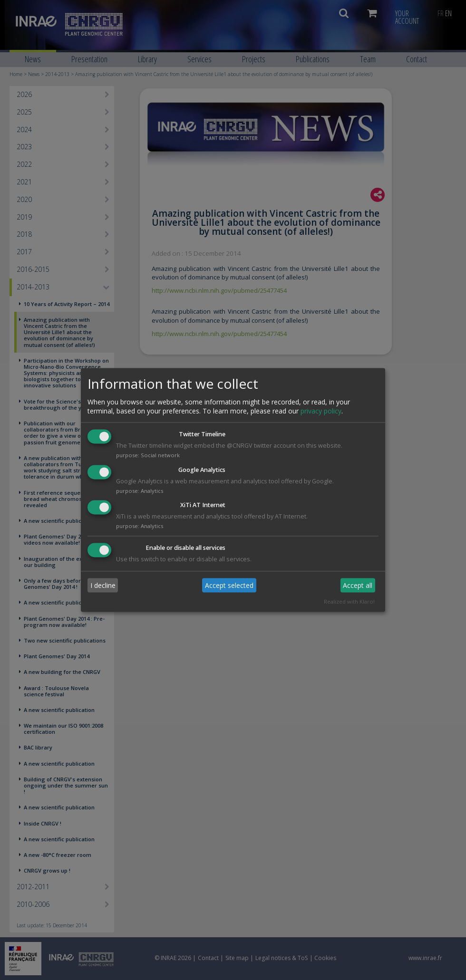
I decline (103, 585)
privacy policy (321, 411)
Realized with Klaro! (349, 602)
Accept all (358, 585)
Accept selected (229, 585)
